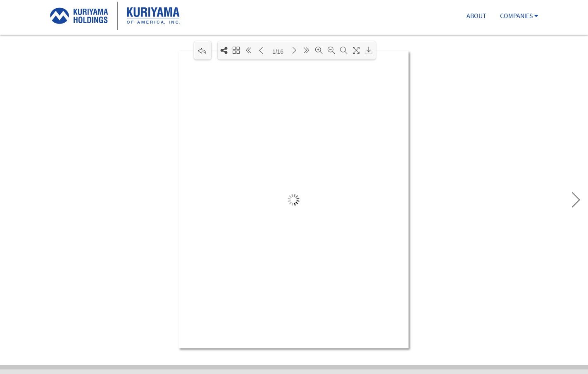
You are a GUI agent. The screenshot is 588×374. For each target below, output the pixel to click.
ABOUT (476, 17)
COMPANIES (519, 17)
